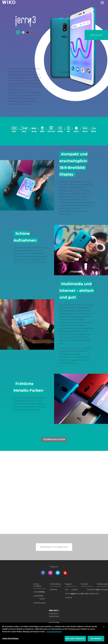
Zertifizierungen (40, 603)
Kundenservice (77, 594)
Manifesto (54, 589)
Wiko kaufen (96, 35)
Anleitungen (70, 594)
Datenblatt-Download (54, 547)
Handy (42, 592)
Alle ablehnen (96, 639)
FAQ (67, 589)
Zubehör (37, 596)
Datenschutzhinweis (54, 632)
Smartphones (39, 592)
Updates (74, 589)
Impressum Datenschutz (54, 613)
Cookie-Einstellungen (10, 638)
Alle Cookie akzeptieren (75, 639)
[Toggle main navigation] (102, 3)
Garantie (69, 597)
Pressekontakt (93, 589)
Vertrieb (84, 594)
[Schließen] (104, 627)
